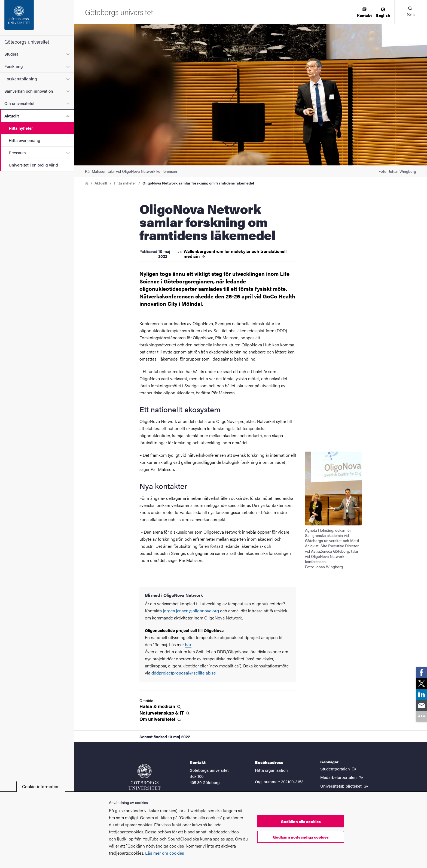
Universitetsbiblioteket (345, 786)
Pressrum (17, 152)
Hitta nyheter (21, 128)
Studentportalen (339, 769)
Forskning (14, 66)
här (188, 644)
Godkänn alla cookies (301, 821)
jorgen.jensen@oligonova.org (191, 611)
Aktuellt (12, 116)
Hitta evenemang (25, 140)
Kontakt (364, 13)
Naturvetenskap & (164, 713)
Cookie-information (41, 786)
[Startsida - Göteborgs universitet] (37, 18)
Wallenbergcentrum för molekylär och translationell (235, 254)
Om (160, 719)
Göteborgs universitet (27, 42)
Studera (11, 54)
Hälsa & (160, 706)
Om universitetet (19, 103)
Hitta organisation (271, 770)
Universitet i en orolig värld (33, 165)
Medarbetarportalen (342, 777)
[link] (422, 673)
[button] (411, 12)
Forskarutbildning (21, 79)
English (383, 13)
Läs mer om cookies (165, 853)
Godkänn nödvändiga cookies (301, 837)
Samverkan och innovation (29, 91)
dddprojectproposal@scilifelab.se (184, 673)
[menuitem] (364, 13)
